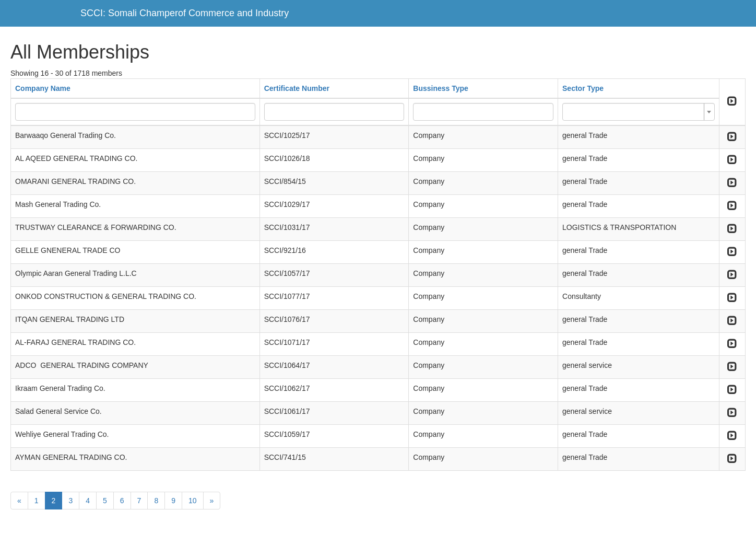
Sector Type (583, 88)
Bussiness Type (441, 88)
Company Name (43, 88)
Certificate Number (297, 88)
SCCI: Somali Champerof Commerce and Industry (185, 13)
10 (193, 501)
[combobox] (639, 112)
